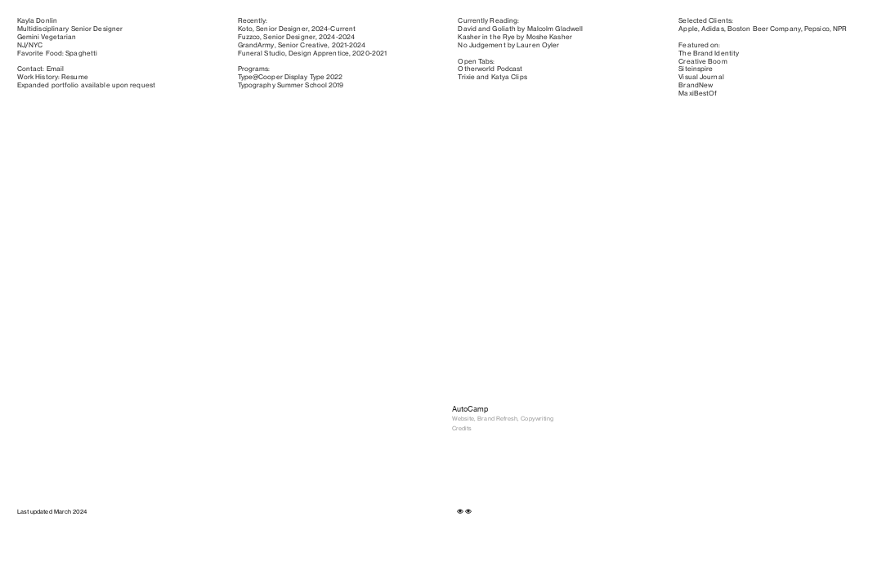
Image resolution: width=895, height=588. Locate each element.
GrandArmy (256, 45)
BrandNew (696, 85)
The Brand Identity (709, 53)
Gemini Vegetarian (47, 37)
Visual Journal (701, 77)
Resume (75, 77)
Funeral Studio (262, 53)
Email (56, 69)
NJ (21, 45)
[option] (339, 197)
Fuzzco (249, 37)
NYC (36, 45)
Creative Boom (703, 61)
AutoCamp (470, 409)
